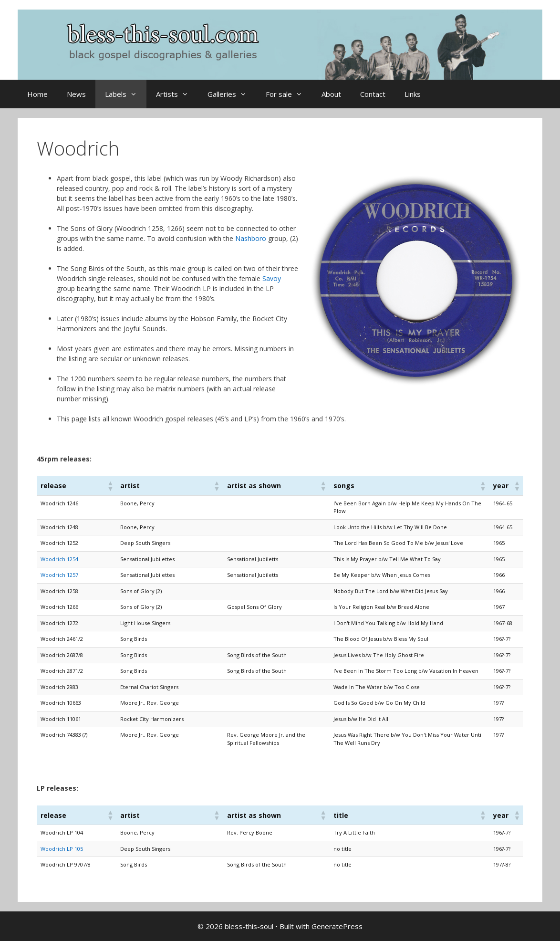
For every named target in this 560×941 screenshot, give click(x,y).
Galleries (232, 94)
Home (37, 94)
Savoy (272, 278)
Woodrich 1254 (59, 559)
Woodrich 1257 (59, 575)
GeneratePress (337, 926)
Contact (373, 94)
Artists (177, 94)
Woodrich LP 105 (62, 849)
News (76, 94)
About (331, 94)
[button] (110, 486)
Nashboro (251, 238)
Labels (126, 94)
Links (413, 94)
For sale (289, 94)
